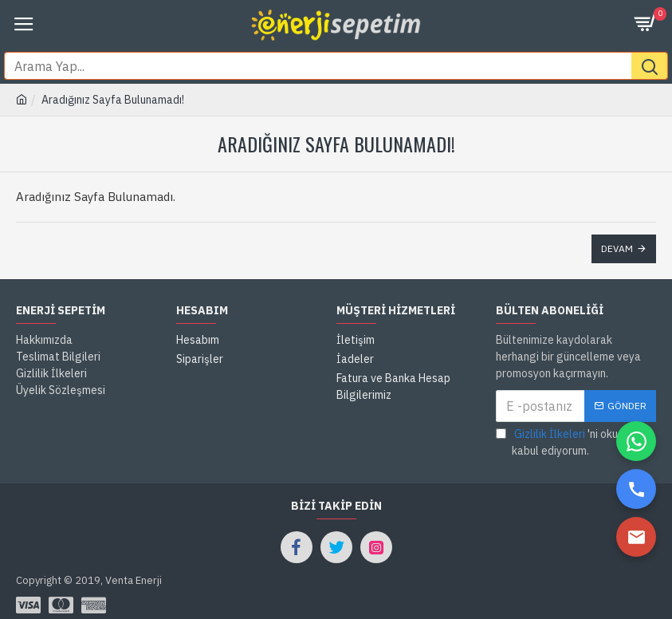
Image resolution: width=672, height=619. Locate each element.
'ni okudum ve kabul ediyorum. (574, 414)
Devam (617, 221)
